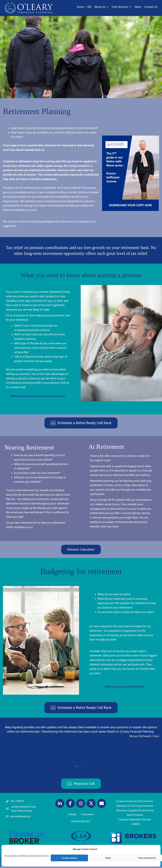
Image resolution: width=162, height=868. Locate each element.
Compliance (87, 815)
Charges (72, 815)
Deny (108, 858)
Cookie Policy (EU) (81, 823)
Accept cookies (69, 858)
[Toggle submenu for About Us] (107, 8)
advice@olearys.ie (21, 818)
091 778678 (18, 802)
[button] (60, 804)
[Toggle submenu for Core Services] (130, 8)
